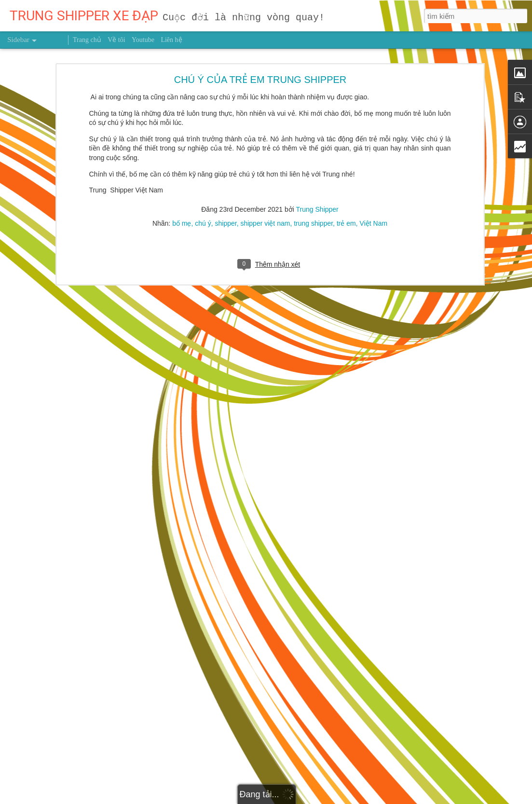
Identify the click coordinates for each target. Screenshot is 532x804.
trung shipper (313, 180)
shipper (226, 180)
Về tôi (116, 40)
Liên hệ (171, 40)
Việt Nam (374, 180)
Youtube (143, 40)
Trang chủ (87, 40)
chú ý (203, 180)
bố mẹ (182, 180)
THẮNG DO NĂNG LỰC (55, 797)
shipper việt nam (265, 180)
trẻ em (346, 180)
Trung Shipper (317, 166)
